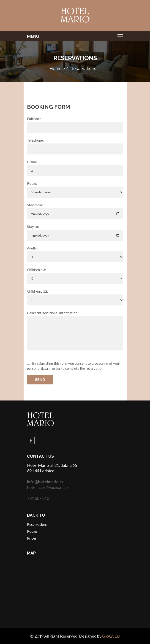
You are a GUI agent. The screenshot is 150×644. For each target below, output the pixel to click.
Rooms (32, 531)
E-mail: (32, 162)
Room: (32, 183)
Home (56, 69)
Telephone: (35, 140)
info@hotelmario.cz (45, 482)
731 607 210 (38, 498)
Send (40, 380)
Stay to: (33, 227)
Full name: (35, 119)
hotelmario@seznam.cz (48, 487)
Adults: (32, 248)
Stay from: (35, 205)
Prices (32, 538)
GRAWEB (111, 636)
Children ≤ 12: (38, 291)
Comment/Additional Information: (53, 313)
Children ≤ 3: (37, 270)
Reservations (83, 69)
